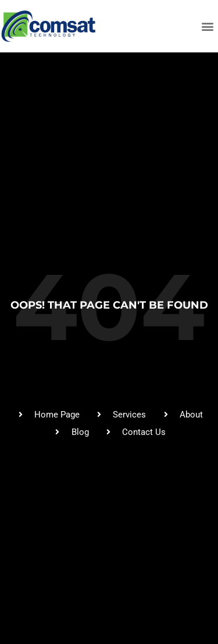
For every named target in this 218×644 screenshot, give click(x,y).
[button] (208, 26)
